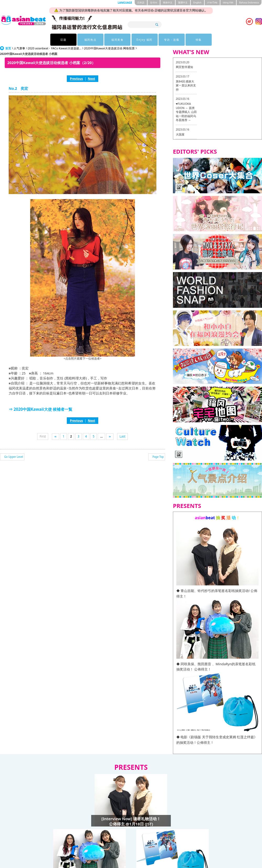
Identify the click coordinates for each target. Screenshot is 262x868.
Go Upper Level (14, 457)
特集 (199, 40)
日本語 (141, 2)
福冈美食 (117, 40)
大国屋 (180, 134)
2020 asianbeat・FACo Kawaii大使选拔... (54, 48)
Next (91, 79)
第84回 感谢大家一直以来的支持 (186, 85)
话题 (63, 40)
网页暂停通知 (184, 67)
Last (122, 436)
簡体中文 (168, 2)
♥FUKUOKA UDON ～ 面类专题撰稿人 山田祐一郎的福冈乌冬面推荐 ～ (186, 112)
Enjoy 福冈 (144, 40)
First (43, 436)
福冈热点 (90, 40)
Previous (77, 79)
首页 (8, 48)
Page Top (158, 457)
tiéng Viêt (228, 2)
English (197, 2)
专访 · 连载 (172, 40)
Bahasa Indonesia (249, 2)
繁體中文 (183, 2)
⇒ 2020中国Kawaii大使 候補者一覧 (41, 409)
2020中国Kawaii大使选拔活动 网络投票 (109, 48)
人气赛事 (19, 48)
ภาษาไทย (212, 2)
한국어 (154, 2)
